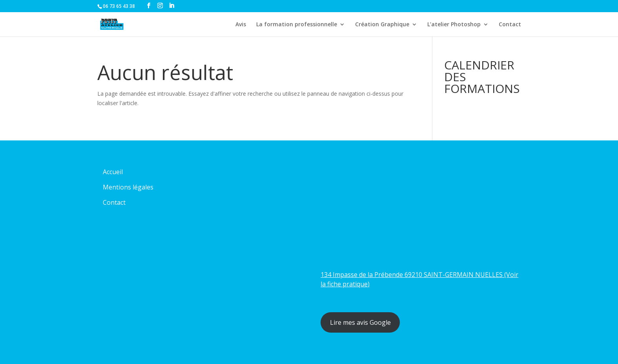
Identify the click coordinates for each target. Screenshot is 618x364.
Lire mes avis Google (360, 322)
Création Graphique (382, 25)
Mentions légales (128, 187)
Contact (510, 25)
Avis (241, 25)
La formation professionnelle (297, 25)
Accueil (113, 172)
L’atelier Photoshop (454, 25)
